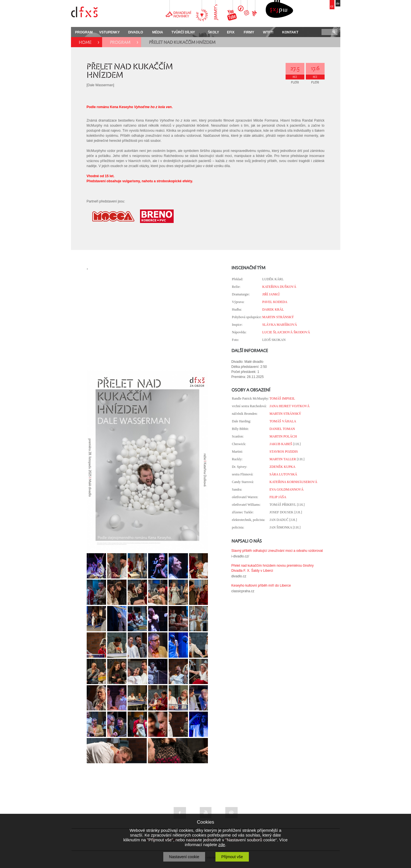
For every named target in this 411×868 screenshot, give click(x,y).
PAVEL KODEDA (275, 302)
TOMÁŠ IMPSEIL (282, 398)
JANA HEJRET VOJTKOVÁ (289, 406)
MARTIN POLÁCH (283, 436)
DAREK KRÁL (273, 309)
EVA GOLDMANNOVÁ (286, 489)
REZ (295, 77)
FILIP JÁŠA (278, 497)
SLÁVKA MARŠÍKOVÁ (280, 325)
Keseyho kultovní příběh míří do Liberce (261, 585)
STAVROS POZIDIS (283, 452)
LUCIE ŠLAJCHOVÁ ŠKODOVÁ (286, 332)
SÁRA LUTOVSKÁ (283, 474)
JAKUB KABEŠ (281, 444)
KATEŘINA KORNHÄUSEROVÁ (293, 482)
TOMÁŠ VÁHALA (283, 421)
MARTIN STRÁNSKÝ (278, 317)
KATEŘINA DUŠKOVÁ (279, 287)
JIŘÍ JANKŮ (271, 294)
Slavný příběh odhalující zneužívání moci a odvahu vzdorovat (277, 551)
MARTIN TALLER (283, 459)
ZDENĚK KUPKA (282, 467)
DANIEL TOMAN (282, 429)
